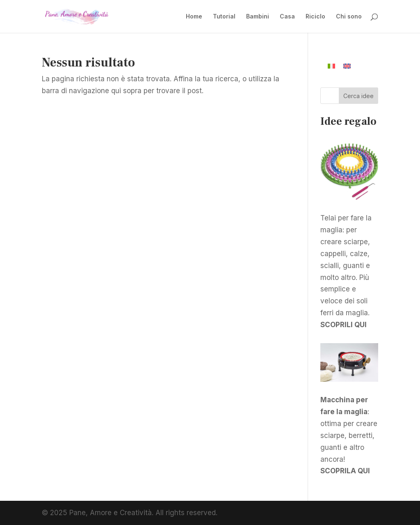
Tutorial (224, 17)
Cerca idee (358, 96)
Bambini (258, 17)
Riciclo (315, 17)
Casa (287, 17)
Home (194, 17)
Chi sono (349, 17)
